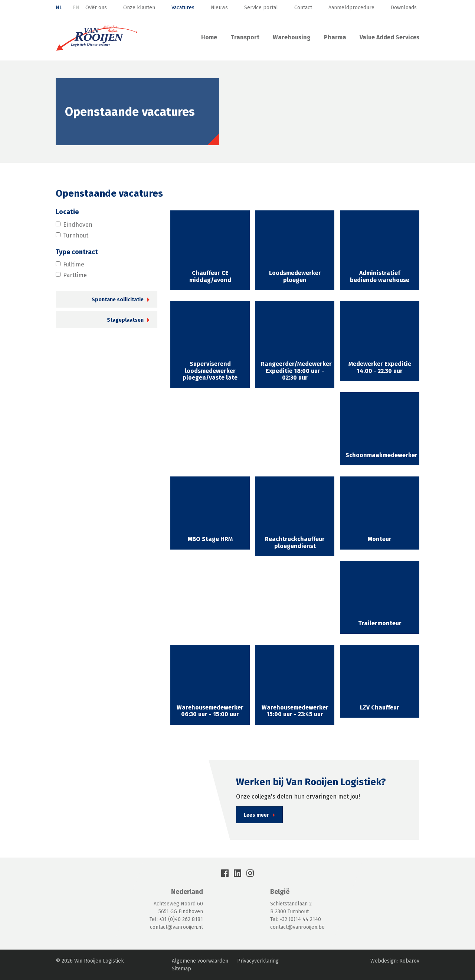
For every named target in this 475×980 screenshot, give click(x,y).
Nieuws (219, 8)
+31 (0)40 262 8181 (181, 919)
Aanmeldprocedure (351, 8)
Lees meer (256, 815)
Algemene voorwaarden (200, 961)
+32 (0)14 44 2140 (300, 919)
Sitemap (181, 969)
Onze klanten (139, 8)
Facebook (225, 873)
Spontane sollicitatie (118, 300)
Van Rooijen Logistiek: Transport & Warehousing (97, 38)
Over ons (96, 8)
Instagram (250, 873)
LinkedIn (237, 873)
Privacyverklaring (258, 961)
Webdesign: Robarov (395, 961)
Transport (245, 37)
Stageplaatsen (125, 320)
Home (209, 37)
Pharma (335, 37)
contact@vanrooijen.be (297, 927)
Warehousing (292, 37)
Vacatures (183, 8)
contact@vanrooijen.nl (176, 927)
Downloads (404, 8)
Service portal (261, 8)
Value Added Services (389, 37)
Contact (303, 8)
